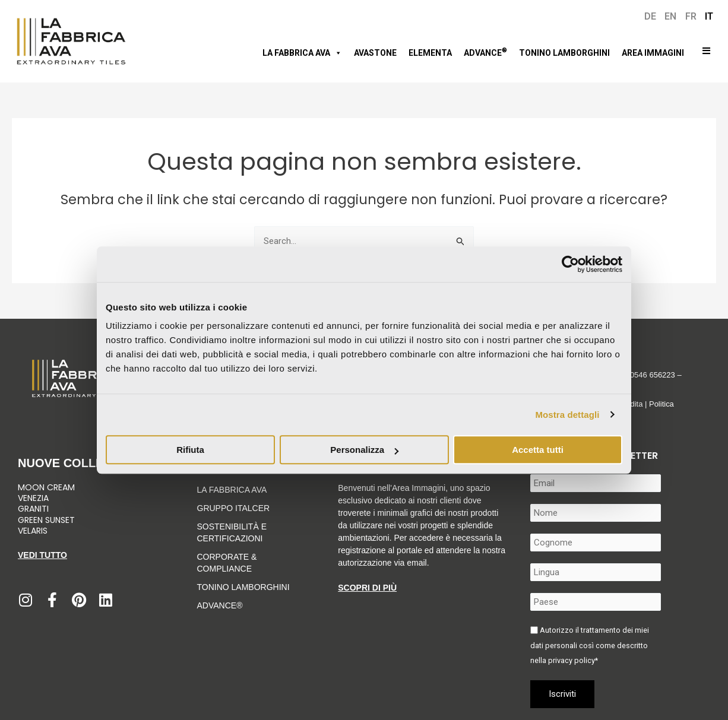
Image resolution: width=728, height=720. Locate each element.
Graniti (34, 509)
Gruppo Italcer (234, 508)
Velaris (33, 531)
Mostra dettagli (567, 415)
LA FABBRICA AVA (232, 490)
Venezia (33, 498)
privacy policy (572, 660)
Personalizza (364, 450)
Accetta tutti (538, 450)
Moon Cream (46, 487)
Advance (485, 52)
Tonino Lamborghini (564, 53)
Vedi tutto (42, 555)
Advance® (220, 605)
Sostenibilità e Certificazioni (232, 532)
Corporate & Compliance (227, 563)
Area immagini (653, 53)
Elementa (430, 53)
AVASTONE (375, 53)
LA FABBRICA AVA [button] (302, 53)
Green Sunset (46, 520)
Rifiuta (190, 450)
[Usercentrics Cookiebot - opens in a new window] (570, 264)
